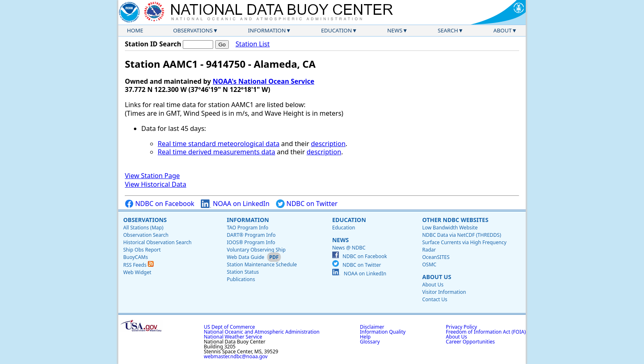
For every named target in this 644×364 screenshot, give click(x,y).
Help (365, 337)
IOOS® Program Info (251, 242)
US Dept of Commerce (229, 327)
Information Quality (383, 332)
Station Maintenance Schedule (262, 264)
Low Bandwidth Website (450, 228)
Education (337, 30)
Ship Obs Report (142, 250)
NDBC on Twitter (307, 204)
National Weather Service (233, 337)
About (503, 30)
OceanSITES (436, 257)
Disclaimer (372, 327)
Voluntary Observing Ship (256, 250)
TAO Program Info (247, 228)
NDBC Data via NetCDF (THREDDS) (462, 235)
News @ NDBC (349, 248)
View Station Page (152, 176)
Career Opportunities (470, 342)
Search (448, 30)
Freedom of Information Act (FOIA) (486, 332)
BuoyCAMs (136, 257)
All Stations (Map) (143, 228)
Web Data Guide (245, 257)
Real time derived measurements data (216, 152)
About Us (437, 277)
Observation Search (146, 235)
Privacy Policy (462, 327)
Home (135, 30)
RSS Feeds (138, 265)
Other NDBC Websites (455, 220)
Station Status (243, 272)
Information (267, 30)
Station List (252, 44)
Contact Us (435, 299)
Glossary (370, 342)
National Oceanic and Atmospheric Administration (262, 332)
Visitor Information (444, 292)
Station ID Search (153, 44)
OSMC (429, 264)
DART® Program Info (251, 235)
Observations (193, 30)
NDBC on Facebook (160, 204)
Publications (241, 279)
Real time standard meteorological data (218, 144)
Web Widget (137, 272)
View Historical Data (155, 184)
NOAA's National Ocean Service (263, 81)
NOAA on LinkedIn (235, 204)
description (328, 144)
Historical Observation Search (157, 242)
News (395, 30)
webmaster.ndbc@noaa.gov (236, 356)
